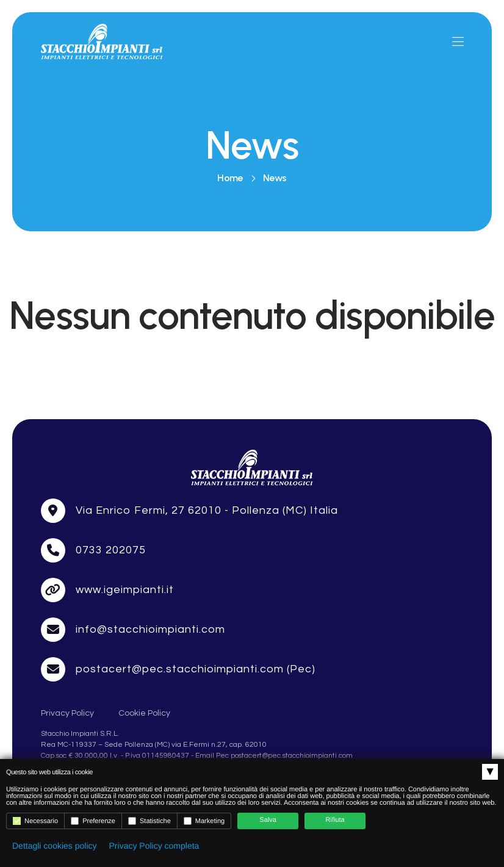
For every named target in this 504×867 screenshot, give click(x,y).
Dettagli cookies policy (55, 846)
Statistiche (149, 821)
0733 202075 (111, 598)
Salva (268, 820)
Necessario (35, 821)
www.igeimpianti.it (125, 637)
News (275, 178)
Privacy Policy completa (154, 846)
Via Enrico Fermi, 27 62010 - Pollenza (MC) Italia (207, 558)
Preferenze (93, 821)
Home (230, 178)
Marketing (204, 821)
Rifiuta (335, 820)
